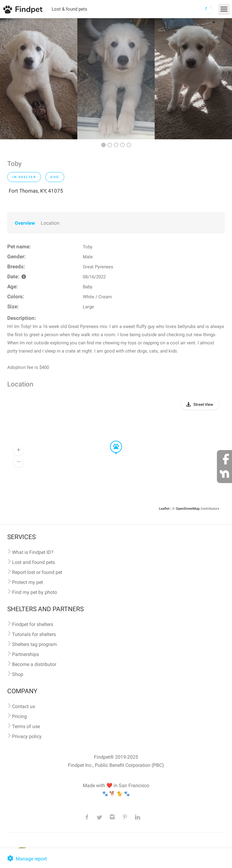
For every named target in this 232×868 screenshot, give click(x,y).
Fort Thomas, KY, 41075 (36, 191)
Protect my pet (27, 582)
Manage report (26, 859)
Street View (203, 404)
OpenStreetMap (188, 509)
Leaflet (164, 509)
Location (50, 223)
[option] (39, 79)
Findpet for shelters (33, 624)
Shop (18, 674)
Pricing (19, 716)
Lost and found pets (34, 562)
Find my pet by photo (35, 592)
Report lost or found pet (37, 572)
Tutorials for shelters (34, 634)
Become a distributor (34, 664)
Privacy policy (27, 736)
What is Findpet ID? (33, 552)
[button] (112, 441)
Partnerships (26, 654)
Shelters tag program (34, 644)
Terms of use (26, 726)
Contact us (24, 706)
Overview (25, 223)
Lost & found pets (69, 9)
